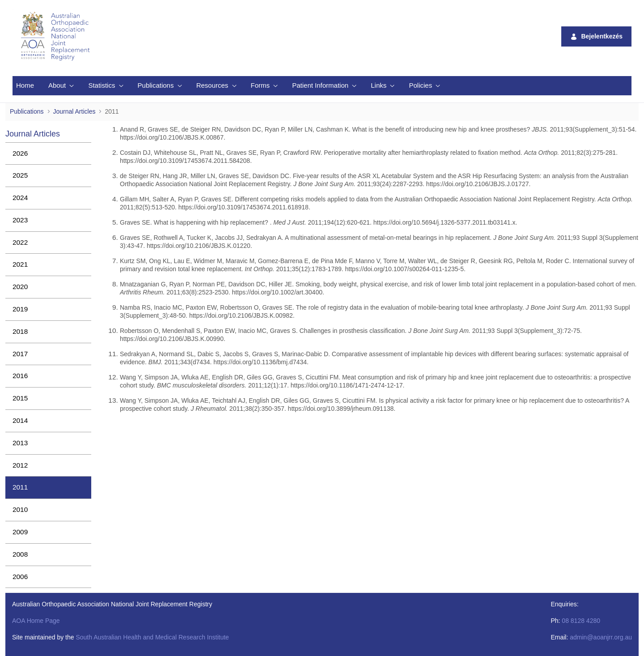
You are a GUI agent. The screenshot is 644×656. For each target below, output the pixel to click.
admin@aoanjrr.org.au (601, 637)
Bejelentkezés (596, 36)
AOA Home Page (36, 621)
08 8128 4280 (581, 621)
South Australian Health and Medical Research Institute (152, 637)
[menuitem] (25, 86)
